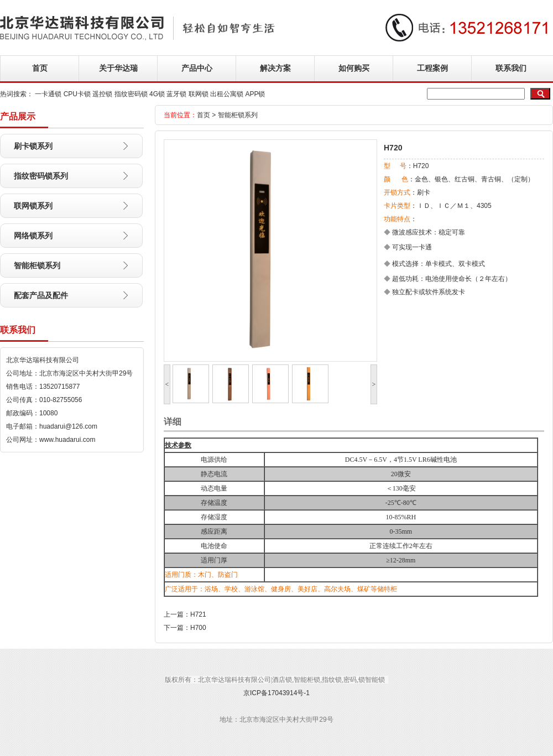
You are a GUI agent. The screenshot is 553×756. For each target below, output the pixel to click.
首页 (40, 68)
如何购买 (354, 68)
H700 (198, 628)
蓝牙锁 (176, 94)
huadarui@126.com (68, 426)
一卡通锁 (48, 94)
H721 (198, 614)
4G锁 (157, 94)
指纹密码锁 (131, 94)
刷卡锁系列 (33, 146)
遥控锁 (102, 94)
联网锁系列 (33, 206)
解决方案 (275, 68)
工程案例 (432, 68)
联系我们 (511, 68)
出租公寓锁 (227, 94)
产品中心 (197, 68)
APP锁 (255, 94)
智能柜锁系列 (37, 265)
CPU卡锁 (77, 94)
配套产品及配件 (41, 295)
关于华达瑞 (118, 68)
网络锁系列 (33, 236)
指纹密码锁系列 (41, 176)
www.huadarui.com (67, 440)
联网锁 (199, 94)
